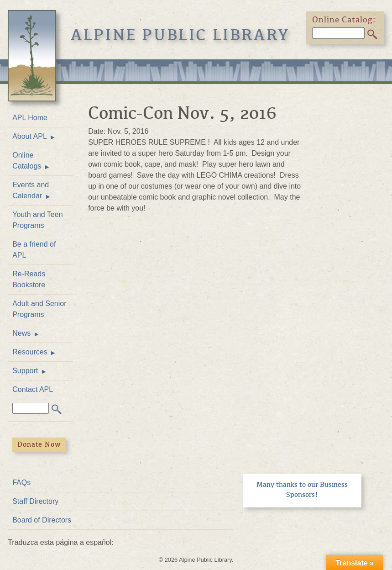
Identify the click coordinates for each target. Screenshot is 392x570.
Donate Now (39, 444)
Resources (30, 352)
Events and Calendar (31, 190)
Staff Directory (35, 501)
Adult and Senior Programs (39, 309)
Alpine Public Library (180, 35)
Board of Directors (42, 520)
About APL (30, 136)
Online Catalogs (27, 161)
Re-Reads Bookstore (29, 279)
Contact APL (33, 389)
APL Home (30, 118)
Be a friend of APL (34, 250)
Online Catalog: (344, 20)
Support (25, 371)
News (21, 333)
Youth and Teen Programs (37, 220)
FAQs (21, 483)
